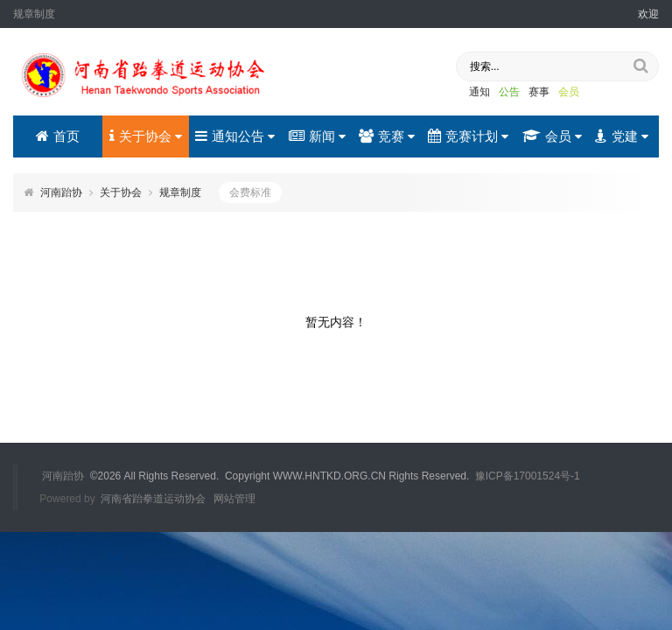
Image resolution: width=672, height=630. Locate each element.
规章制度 (180, 192)
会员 (569, 92)
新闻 (317, 136)
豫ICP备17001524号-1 (528, 476)
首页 (58, 136)
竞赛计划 (468, 136)
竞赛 (387, 136)
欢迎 (648, 14)
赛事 (539, 92)
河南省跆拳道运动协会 (153, 499)
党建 (622, 136)
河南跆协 (61, 192)
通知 (479, 92)
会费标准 (250, 192)
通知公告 (235, 136)
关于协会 (146, 136)
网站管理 (234, 499)
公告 (509, 92)
